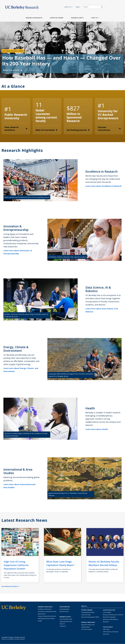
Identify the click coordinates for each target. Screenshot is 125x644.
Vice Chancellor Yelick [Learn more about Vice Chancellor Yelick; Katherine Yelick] (66, 619)
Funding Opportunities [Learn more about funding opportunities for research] (88, 612)
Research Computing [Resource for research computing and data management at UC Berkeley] (109, 617)
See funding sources (78, 130)
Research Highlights (34, 18)
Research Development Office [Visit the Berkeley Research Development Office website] (90, 617)
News (78, 7)
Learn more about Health (98, 429)
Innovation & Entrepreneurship (47, 611)
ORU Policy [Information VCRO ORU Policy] (106, 629)
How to (95, 18)
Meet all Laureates (46, 130)
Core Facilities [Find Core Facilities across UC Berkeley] (107, 612)
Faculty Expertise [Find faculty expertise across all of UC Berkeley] (65, 609)
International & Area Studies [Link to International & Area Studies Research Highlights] (46, 618)
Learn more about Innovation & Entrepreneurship (18, 252)
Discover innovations (109, 129)
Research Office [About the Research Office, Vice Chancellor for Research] (65, 617)
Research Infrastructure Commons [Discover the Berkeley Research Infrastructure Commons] (113, 615)
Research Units (77, 18)
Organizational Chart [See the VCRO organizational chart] (66, 621)
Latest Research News (24, 520)
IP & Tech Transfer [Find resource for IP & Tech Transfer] (87, 629)
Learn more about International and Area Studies (19, 486)
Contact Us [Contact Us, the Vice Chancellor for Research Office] (63, 626)
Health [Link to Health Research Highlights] (40, 621)
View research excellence (16, 129)
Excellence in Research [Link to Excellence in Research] (45, 609)
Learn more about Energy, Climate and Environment (21, 370)
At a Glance (13, 86)
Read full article (13, 70)
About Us (69, 7)
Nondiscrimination (20, 639)
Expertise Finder (57, 18)
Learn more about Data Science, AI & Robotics (102, 310)
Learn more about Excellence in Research (104, 188)
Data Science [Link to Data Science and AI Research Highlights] (42, 614)
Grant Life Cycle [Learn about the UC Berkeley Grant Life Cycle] (86, 615)
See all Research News (10, 586)
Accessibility (10, 639)
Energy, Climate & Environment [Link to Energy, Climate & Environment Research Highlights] (47, 616)
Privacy (3, 639)
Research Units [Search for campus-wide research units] (64, 611)
